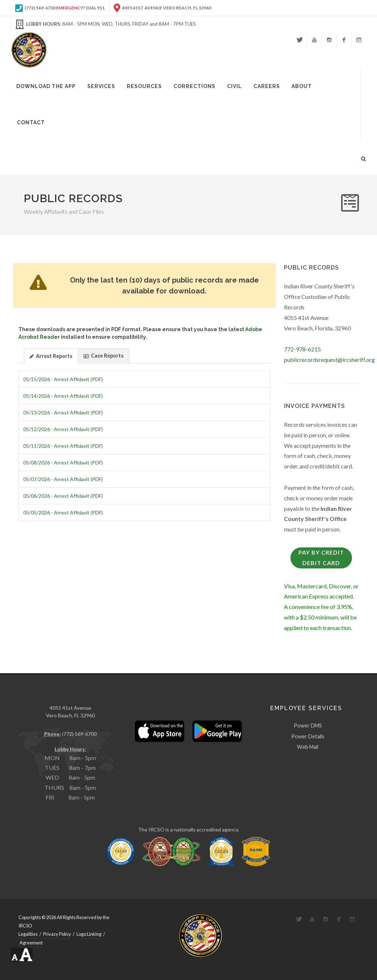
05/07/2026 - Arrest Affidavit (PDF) (63, 479)
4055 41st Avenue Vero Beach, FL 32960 (162, 8)
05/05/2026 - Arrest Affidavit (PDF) (63, 512)
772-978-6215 (302, 349)
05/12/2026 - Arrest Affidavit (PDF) (63, 429)
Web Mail (308, 747)
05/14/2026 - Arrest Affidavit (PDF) (63, 396)
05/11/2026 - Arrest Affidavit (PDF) (63, 446)
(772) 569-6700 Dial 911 (60, 8)
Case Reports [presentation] (104, 356)
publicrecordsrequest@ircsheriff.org (329, 360)
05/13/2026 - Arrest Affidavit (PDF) (63, 412)
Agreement (31, 943)
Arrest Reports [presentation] (51, 356)
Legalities (28, 934)
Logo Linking (89, 934)
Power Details (308, 736)
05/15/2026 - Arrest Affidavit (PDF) (63, 379)
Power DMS (308, 725)
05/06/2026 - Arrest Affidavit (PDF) (63, 496)
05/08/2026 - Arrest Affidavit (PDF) (63, 462)
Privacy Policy (57, 934)
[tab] (51, 356)
